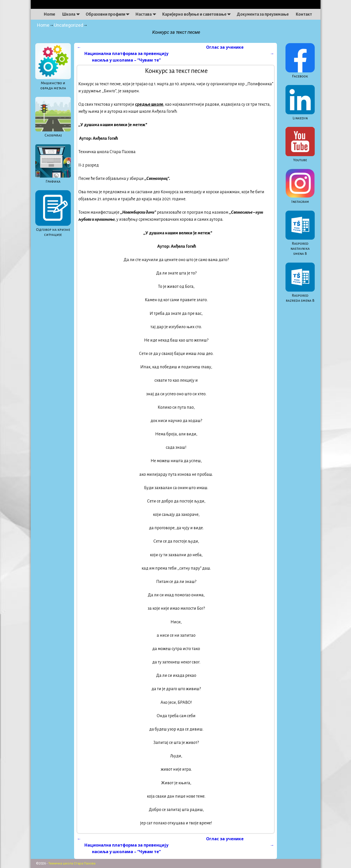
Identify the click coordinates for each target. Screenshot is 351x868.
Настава (147, 14)
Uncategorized (69, 25)
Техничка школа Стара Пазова (72, 863)
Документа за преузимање (263, 14)
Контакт (304, 14)
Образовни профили (109, 14)
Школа (72, 14)
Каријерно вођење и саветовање (198, 14)
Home (49, 14)
